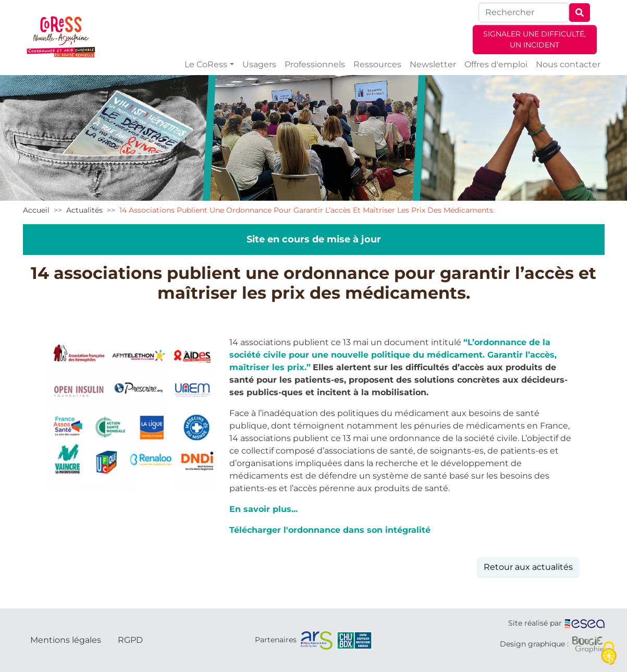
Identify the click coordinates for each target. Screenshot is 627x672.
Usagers (259, 64)
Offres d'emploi (496, 64)
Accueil (36, 210)
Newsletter (433, 64)
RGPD (130, 640)
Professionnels (315, 64)
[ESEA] (585, 623)
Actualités (84, 210)
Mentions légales (66, 640)
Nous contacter (568, 64)
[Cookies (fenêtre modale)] (609, 654)
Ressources (377, 64)
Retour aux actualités (528, 567)
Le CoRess (206, 64)
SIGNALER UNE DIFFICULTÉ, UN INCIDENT (534, 39)
